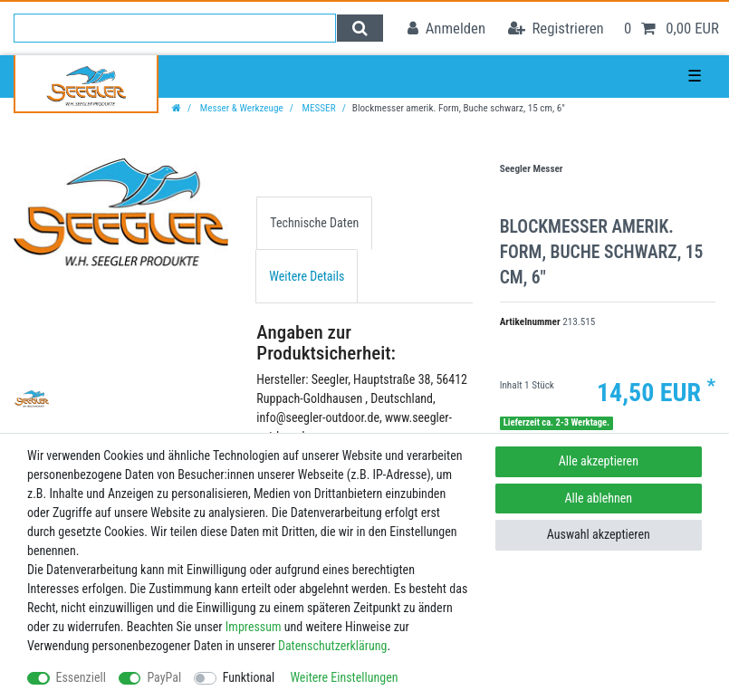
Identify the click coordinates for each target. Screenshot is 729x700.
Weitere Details (307, 276)
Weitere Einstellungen (344, 677)
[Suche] (360, 28)
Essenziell (81, 677)
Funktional (249, 677)
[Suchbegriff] (175, 28)
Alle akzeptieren (599, 461)
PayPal (164, 677)
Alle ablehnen (599, 498)
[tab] (314, 223)
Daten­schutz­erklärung (333, 646)
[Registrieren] (556, 29)
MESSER (318, 108)
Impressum (254, 627)
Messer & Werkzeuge (240, 108)
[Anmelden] (446, 29)
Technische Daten (314, 223)
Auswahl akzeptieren (599, 534)
